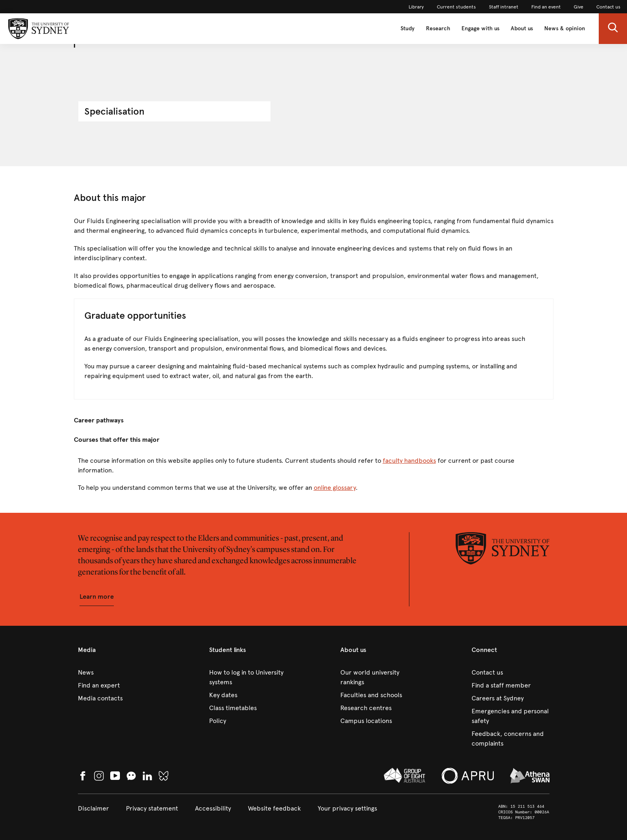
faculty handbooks (409, 461)
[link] (416, 7)
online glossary (335, 488)
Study (408, 28)
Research (438, 28)
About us (522, 28)
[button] (613, 29)
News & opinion (565, 28)
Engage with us (480, 28)
